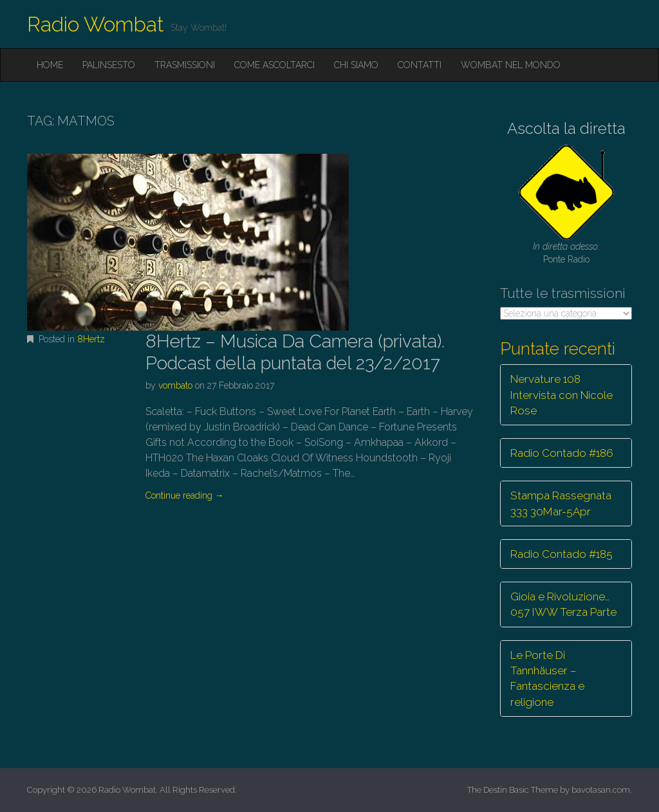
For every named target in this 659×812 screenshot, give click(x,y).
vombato (175, 385)
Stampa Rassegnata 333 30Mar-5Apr (561, 503)
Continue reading (185, 495)
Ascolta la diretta (566, 128)
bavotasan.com (601, 790)
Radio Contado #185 (562, 554)
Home (50, 65)
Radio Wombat (96, 24)
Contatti (420, 65)
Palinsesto (109, 65)
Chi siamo (356, 65)
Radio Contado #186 (562, 453)
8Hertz (91, 339)
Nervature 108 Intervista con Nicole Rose (562, 395)
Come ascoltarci (274, 65)
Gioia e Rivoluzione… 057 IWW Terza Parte (563, 604)
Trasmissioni (185, 65)
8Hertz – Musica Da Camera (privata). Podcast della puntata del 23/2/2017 (295, 352)
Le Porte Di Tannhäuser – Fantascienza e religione (547, 678)
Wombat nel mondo (511, 65)
